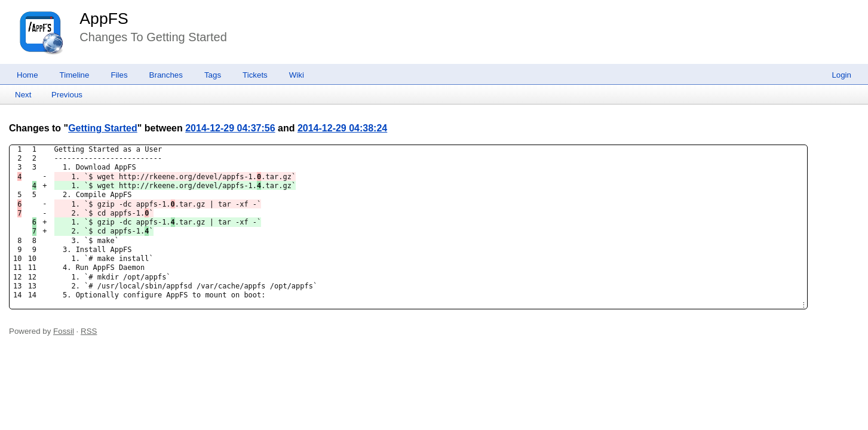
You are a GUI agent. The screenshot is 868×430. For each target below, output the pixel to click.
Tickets (255, 75)
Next (23, 95)
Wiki (297, 75)
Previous (67, 95)
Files (119, 75)
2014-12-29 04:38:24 (342, 128)
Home (27, 75)
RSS (89, 331)
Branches (166, 75)
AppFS (104, 19)
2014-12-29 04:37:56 (230, 128)
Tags (213, 75)
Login (841, 75)
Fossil (64, 331)
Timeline (75, 75)
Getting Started (103, 128)
